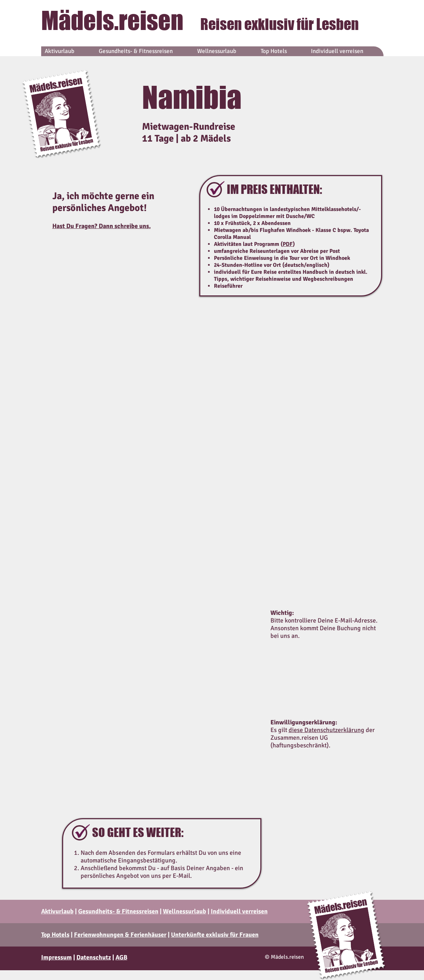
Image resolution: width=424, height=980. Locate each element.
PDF (288, 244)
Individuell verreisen (239, 911)
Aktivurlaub (57, 911)
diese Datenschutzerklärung (326, 730)
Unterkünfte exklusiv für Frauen (215, 935)
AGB (121, 957)
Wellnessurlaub (185, 911)
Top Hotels (55, 935)
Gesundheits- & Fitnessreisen (118, 911)
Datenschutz (94, 957)
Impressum (57, 957)
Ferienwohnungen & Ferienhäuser (120, 935)
